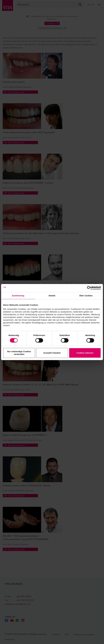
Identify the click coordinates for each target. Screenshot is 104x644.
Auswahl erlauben (52, 353)
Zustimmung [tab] (18, 296)
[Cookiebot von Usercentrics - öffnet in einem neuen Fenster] (89, 288)
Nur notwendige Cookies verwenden (19, 353)
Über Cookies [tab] (86, 296)
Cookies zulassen (85, 353)
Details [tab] (52, 296)
